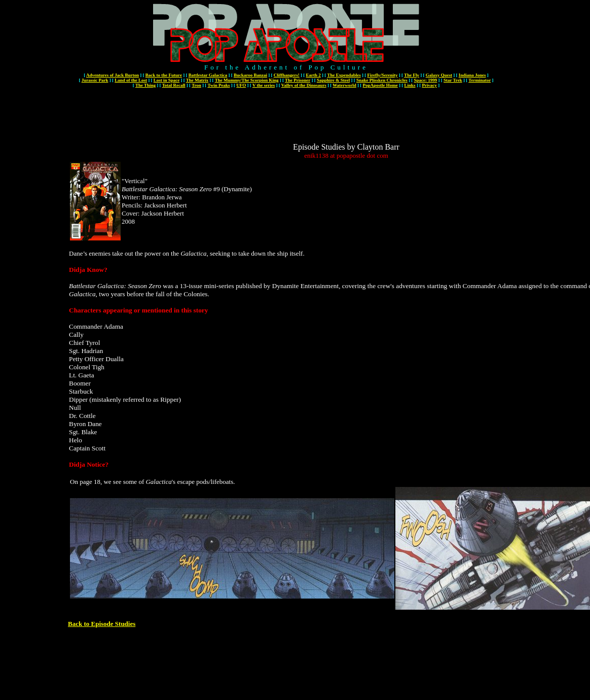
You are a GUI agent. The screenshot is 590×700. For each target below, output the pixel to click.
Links (410, 85)
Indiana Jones (472, 75)
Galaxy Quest (439, 75)
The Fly (412, 75)
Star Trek (453, 80)
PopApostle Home (380, 85)
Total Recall (174, 85)
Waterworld (344, 85)
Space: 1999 (426, 80)
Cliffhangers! (287, 75)
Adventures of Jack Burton (113, 75)
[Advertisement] (346, 120)
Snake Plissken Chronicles (382, 80)
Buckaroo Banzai (250, 75)
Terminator (480, 80)
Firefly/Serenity (382, 75)
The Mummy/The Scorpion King (247, 80)
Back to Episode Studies (102, 624)
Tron (196, 85)
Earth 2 (314, 75)
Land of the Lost (131, 80)
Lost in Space (167, 80)
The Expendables (344, 75)
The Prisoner (298, 80)
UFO (241, 85)
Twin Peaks (218, 85)
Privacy (429, 85)
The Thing (145, 85)
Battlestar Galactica (208, 75)
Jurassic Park (95, 80)
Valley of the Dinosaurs (304, 85)
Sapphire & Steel (333, 80)
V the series (264, 85)
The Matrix (197, 80)
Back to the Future (164, 75)
